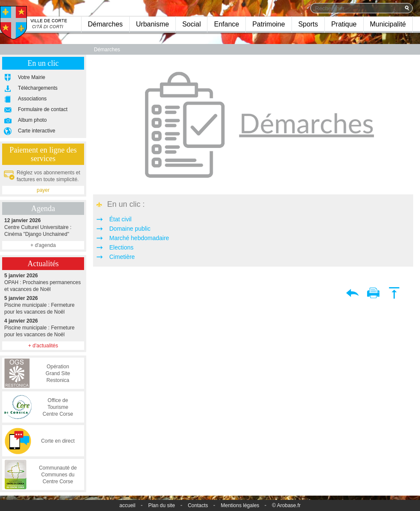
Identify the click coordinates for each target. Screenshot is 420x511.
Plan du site (162, 505)
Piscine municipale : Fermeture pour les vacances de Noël (43, 305)
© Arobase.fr (286, 505)
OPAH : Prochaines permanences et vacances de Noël (43, 282)
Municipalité (388, 24)
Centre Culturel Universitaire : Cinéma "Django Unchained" (43, 227)
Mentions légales (240, 505)
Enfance (226, 24)
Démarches (105, 24)
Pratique (344, 24)
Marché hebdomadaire (139, 238)
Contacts (198, 505)
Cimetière (122, 257)
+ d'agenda (43, 245)
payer (43, 190)
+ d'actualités (43, 346)
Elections (121, 247)
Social (192, 24)
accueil (127, 505)
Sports (308, 24)
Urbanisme (153, 24)
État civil (120, 219)
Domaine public (130, 229)
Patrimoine (268, 24)
